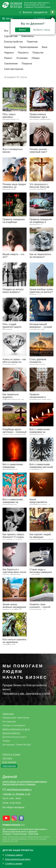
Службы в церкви (14, 864)
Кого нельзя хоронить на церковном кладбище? (14, 642)
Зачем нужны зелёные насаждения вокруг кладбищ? (14, 607)
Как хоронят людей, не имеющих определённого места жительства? (42, 538)
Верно (22, 28)
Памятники (8, 714)
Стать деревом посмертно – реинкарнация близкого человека (40, 363)
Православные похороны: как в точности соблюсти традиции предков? (40, 118)
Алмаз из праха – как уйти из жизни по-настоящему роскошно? (14, 363)
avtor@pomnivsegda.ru (19, 790)
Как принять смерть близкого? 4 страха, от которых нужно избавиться (13, 538)
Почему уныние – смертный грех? (39, 151)
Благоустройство (11, 733)
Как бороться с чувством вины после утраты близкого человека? (14, 573)
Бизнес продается (35, 12)
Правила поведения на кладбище (14, 221)
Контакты (7, 758)
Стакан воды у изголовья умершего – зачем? (41, 572)
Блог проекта (9, 762)
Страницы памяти (14, 855)
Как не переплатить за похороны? (40, 256)
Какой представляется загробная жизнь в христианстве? (40, 503)
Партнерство (9, 766)
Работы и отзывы (11, 754)
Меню (10, 19)
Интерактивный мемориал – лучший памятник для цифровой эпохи (41, 328)
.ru (14, 825)
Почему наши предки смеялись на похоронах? (14, 187)
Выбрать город (42, 28)
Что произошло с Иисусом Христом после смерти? (39, 187)
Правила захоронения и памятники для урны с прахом (41, 398)
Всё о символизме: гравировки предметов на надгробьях (13, 468)
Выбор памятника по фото (16, 729)
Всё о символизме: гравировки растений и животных (41, 467)
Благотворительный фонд (18, 859)
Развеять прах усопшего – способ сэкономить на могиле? (40, 608)
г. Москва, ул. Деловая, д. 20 (16, 794)
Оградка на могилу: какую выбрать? (13, 291)
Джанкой (10, 777)
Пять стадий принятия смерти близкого (12, 327)
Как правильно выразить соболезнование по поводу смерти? (13, 398)
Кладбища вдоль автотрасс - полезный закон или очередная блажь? (14, 433)
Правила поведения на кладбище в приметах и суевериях (41, 223)
